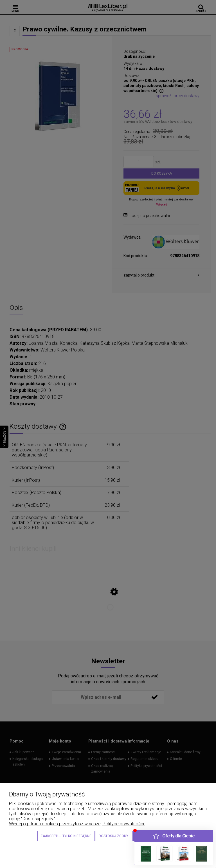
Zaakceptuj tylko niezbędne (66, 836)
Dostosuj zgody (113, 836)
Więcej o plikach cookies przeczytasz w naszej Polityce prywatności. (77, 824)
